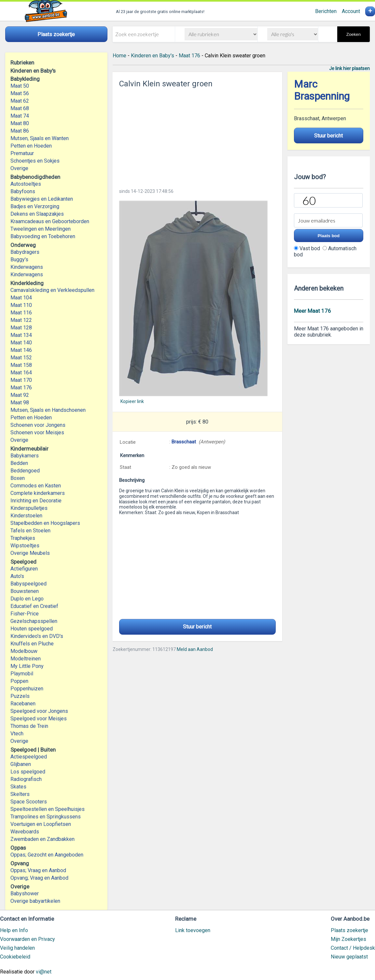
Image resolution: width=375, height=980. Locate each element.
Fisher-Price (25, 614)
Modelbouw (24, 651)
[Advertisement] (198, 136)
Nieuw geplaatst (349, 957)
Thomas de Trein (29, 726)
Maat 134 (21, 335)
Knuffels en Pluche (32, 644)
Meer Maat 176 (312, 311)
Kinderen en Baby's (153, 56)
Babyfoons (23, 191)
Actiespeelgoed (29, 757)
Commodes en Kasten (36, 486)
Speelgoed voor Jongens (39, 711)
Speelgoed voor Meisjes (39, 719)
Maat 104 (21, 298)
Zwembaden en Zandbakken (42, 839)
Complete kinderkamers (38, 493)
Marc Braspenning (322, 90)
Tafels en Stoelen (30, 531)
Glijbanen (21, 764)
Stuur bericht (197, 627)
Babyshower (25, 894)
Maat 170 (21, 380)
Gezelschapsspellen (34, 621)
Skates (18, 787)
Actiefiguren (24, 569)
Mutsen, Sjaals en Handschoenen (48, 410)
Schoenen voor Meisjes (37, 432)
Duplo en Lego (27, 599)
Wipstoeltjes (25, 546)
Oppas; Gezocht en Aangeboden (47, 855)
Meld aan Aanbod (195, 649)
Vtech (17, 734)
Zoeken (354, 34)
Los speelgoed (28, 772)
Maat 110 (21, 305)
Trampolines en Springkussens (46, 817)
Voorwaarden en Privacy (28, 939)
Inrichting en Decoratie (36, 501)
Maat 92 (20, 395)
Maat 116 (21, 313)
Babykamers (25, 456)
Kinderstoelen (26, 516)
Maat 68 (20, 108)
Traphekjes (23, 538)
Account (351, 11)
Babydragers (25, 252)
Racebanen (23, 704)
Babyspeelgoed (28, 584)
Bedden (19, 463)
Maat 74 (20, 116)
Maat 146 (21, 350)
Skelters (20, 794)
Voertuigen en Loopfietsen (41, 824)
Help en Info (14, 930)
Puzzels (20, 696)
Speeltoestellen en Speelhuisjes (48, 809)
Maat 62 (20, 101)
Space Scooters (29, 802)
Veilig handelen (17, 948)
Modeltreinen (26, 659)
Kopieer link (132, 401)
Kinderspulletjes (29, 508)
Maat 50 (20, 86)
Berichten (326, 11)
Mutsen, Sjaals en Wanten (40, 138)
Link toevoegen (193, 930)
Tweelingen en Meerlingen (41, 229)
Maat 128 (21, 328)
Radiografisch (26, 779)
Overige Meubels (30, 553)
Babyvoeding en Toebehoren (43, 236)
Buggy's (19, 259)
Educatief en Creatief (34, 606)
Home (119, 56)
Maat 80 (20, 123)
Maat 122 (21, 320)
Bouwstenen (25, 591)
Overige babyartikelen (35, 901)
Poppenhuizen (27, 689)
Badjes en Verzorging (35, 206)
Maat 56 (20, 93)
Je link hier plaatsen (349, 68)
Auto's (17, 576)
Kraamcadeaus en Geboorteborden (50, 221)
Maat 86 (20, 131)
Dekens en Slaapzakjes (37, 214)
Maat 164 (21, 373)
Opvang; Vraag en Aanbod (39, 878)
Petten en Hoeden (31, 146)
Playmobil (22, 674)
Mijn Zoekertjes (348, 939)
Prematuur (22, 153)
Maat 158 (21, 365)
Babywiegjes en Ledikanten (42, 199)
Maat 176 (21, 388)
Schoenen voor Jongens (38, 425)
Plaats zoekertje (349, 930)
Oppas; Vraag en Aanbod (38, 870)
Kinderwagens (27, 267)
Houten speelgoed (32, 629)
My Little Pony (27, 666)
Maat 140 (21, 343)
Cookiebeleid (15, 957)
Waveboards (25, 832)
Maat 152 (21, 358)
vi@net (44, 972)
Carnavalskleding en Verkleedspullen (52, 290)
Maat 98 (20, 403)
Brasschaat (184, 442)
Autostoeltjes (26, 184)
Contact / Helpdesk (353, 948)
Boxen (18, 478)
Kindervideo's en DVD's (37, 636)
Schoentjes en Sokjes (35, 161)
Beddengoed (25, 471)
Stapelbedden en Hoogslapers (45, 523)
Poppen (19, 681)
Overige (19, 168)
